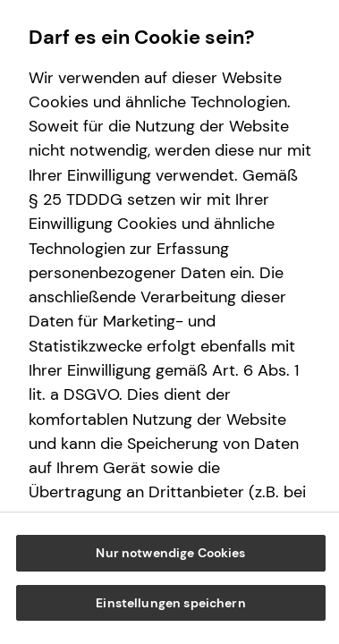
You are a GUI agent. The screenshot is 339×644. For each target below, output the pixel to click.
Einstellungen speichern (170, 603)
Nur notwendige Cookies (170, 553)
